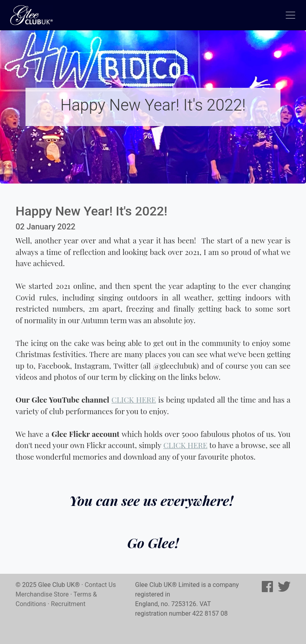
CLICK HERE (134, 399)
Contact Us (100, 585)
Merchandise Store (42, 594)
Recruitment (68, 604)
